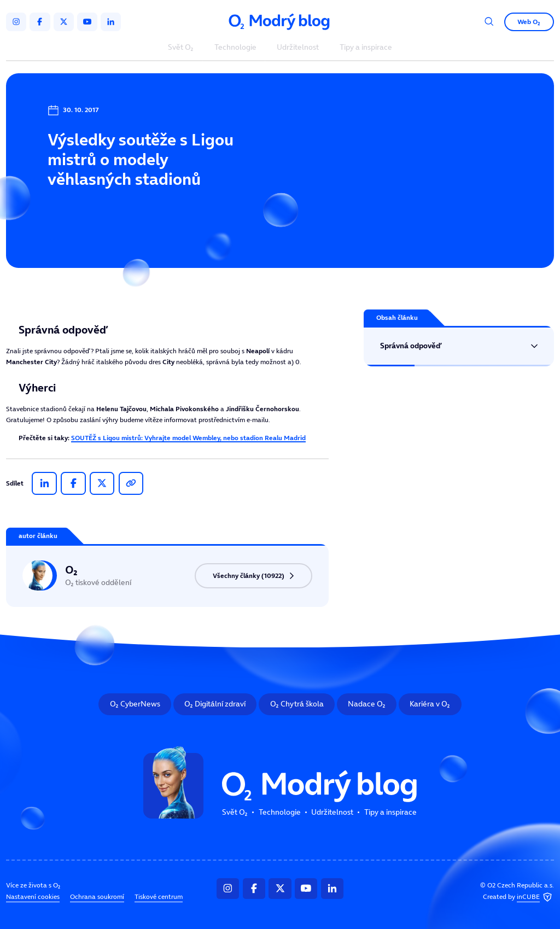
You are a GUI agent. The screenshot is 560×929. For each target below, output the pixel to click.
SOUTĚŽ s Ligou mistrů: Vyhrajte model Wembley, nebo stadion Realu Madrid (188, 438)
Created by (518, 898)
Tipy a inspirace (366, 48)
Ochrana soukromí (97, 897)
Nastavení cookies (33, 897)
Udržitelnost (298, 48)
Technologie (235, 48)
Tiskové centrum (159, 897)
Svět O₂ (181, 48)
